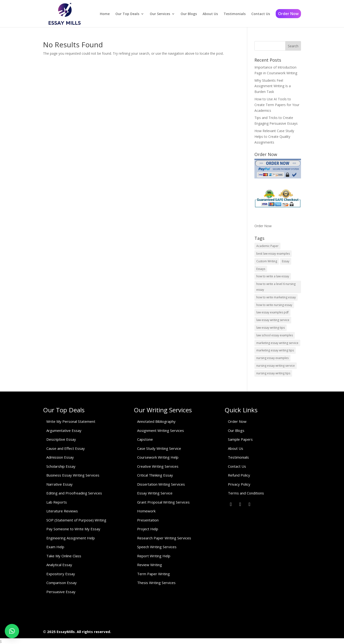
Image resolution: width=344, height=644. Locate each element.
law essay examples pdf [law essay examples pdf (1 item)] (272, 312)
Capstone (145, 439)
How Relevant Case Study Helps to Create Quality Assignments (274, 137)
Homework (146, 511)
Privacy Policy (239, 484)
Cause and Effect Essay (66, 448)
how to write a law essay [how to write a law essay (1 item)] (273, 276)
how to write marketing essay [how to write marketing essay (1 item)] (276, 297)
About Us (210, 14)
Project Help (148, 529)
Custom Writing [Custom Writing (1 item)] (267, 261)
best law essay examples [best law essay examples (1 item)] (273, 254)
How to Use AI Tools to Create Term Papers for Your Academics (277, 105)
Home (105, 14)
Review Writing (150, 565)
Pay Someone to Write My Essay (73, 529)
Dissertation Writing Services (161, 484)
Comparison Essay (62, 583)
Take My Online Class (64, 556)
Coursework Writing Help (158, 457)
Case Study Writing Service (159, 448)
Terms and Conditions (246, 493)
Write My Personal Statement (71, 421)
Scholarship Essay (61, 466)
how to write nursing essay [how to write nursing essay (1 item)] (274, 305)
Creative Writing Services (158, 466)
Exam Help (55, 547)
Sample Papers (240, 439)
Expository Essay (61, 574)
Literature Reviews (62, 511)
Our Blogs (189, 14)
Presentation (148, 520)
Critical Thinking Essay (155, 475)
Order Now (288, 14)
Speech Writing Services (157, 547)
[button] (12, 631)
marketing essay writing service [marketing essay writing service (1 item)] (277, 343)
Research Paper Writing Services (164, 538)
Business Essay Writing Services (73, 475)
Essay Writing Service (155, 493)
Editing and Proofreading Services (74, 493)
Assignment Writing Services (161, 430)
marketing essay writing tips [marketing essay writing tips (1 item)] (275, 350)
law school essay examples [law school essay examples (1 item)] (275, 335)
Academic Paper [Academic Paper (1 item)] (267, 246)
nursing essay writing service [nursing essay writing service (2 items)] (276, 366)
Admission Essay (60, 457)
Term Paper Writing (153, 574)
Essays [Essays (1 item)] (261, 269)
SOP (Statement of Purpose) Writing (76, 520)
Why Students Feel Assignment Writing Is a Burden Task (273, 86)
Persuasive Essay (61, 592)
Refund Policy (239, 475)
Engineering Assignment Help (71, 538)
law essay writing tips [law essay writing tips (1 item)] (271, 328)
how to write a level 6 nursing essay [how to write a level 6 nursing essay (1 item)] (276, 287)
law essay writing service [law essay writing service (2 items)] (273, 320)
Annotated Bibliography (156, 421)
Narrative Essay (59, 484)
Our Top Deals (127, 14)
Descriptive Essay (61, 439)
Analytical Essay (59, 565)
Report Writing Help (154, 556)
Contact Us (261, 14)
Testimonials (235, 14)
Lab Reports (57, 502)
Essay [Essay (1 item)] (286, 261)
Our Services (160, 14)
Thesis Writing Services (156, 583)
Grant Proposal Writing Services (163, 502)
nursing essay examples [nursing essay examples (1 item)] (272, 358)
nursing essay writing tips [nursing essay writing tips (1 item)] (273, 373)
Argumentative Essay (64, 430)
